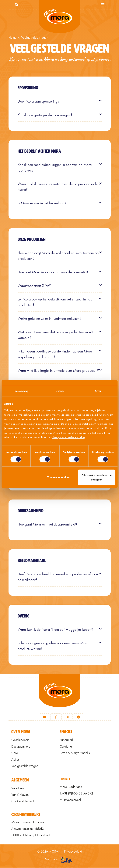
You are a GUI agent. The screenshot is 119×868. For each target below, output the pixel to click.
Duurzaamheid (21, 747)
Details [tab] (59, 391)
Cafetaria (66, 747)
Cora (15, 754)
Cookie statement (23, 802)
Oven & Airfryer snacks (75, 754)
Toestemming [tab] (21, 391)
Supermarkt (67, 741)
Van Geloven (20, 795)
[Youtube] (44, 718)
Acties (15, 760)
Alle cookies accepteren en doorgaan (96, 477)
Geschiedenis (20, 741)
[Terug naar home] (60, 696)
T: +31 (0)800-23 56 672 (76, 794)
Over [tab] (98, 391)
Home (12, 38)
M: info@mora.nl (70, 801)
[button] (60, 101)
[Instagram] (67, 718)
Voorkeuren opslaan (59, 477)
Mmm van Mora (60, 17)
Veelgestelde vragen (25, 767)
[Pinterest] (79, 718)
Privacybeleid (73, 852)
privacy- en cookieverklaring (68, 437)
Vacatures (18, 789)
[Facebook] (56, 718)
